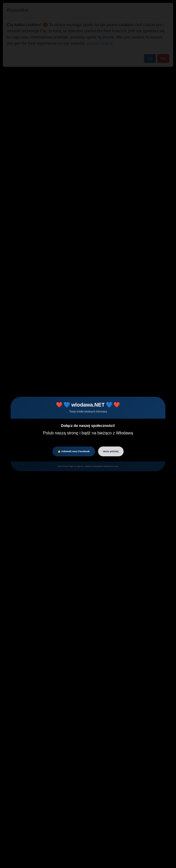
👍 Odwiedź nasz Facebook (74, 451)
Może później (111, 451)
